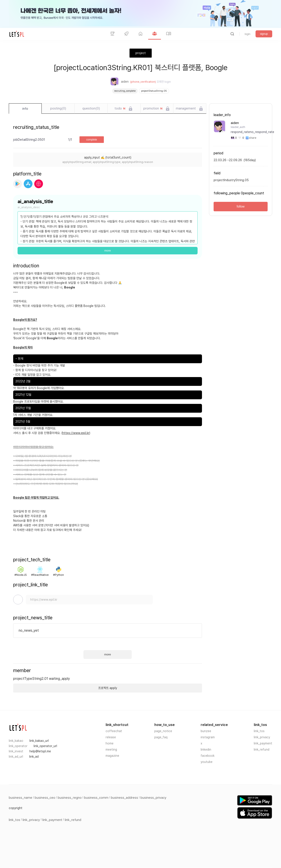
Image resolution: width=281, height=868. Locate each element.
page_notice (163, 731)
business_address (124, 798)
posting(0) (58, 108)
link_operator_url (45, 746)
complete (92, 140)
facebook (208, 756)
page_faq (161, 737)
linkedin (206, 749)
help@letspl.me (40, 751)
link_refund (262, 749)
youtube (207, 762)
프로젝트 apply (108, 688)
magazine (112, 756)
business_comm (96, 798)
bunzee (206, 731)
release (111, 737)
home (110, 743)
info (25, 109)
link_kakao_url (39, 741)
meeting (111, 749)
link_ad (34, 757)
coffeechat (114, 731)
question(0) (91, 108)
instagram (208, 737)
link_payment (263, 743)
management (186, 108)
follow (241, 206)
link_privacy (262, 737)
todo (120, 109)
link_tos (259, 731)
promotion (153, 109)
